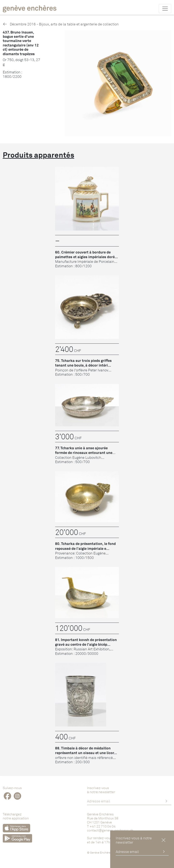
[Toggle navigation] (165, 8)
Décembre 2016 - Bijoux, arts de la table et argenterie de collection (61, 24)
